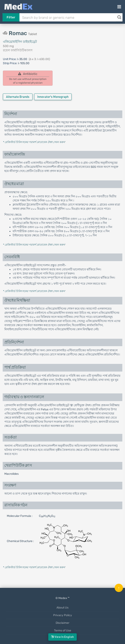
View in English (62, 637)
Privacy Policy (63, 615)
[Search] (119, 17)
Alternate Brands (18, 97)
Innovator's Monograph (53, 97)
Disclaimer (62, 623)
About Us (62, 607)
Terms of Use (63, 630)
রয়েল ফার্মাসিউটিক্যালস (18, 50)
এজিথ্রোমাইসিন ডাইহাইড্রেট (20, 42)
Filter (11, 17)
